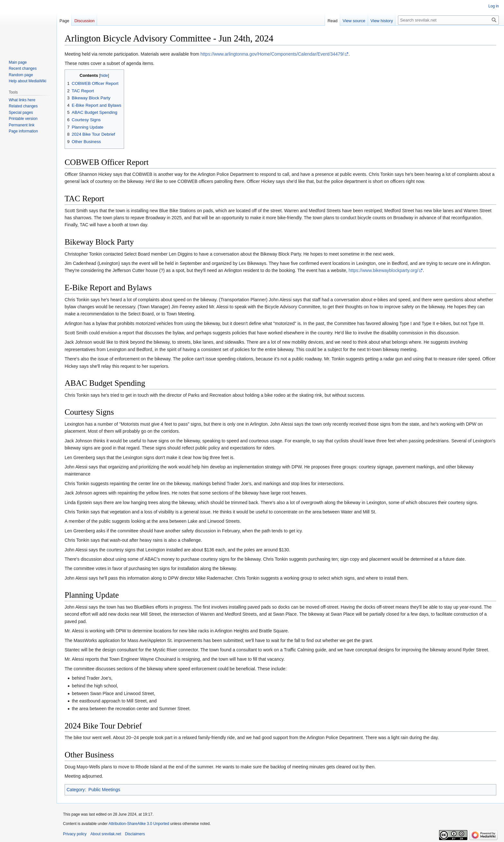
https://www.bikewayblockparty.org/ (383, 270)
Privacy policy (75, 834)
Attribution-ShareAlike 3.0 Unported (139, 824)
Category (76, 790)
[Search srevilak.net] (448, 20)
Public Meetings (104, 790)
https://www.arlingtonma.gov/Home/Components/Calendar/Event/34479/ (272, 54)
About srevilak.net (106, 834)
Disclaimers (135, 834)
